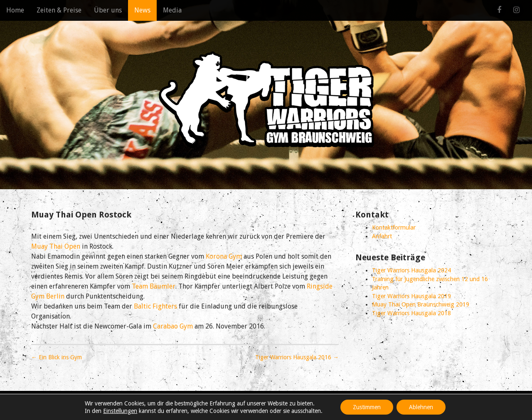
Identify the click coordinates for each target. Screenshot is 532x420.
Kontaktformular (394, 227)
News (142, 10)
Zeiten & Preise (59, 10)
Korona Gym (224, 256)
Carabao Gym (173, 326)
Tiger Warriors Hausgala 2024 (411, 270)
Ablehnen (421, 407)
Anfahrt (382, 236)
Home (15, 10)
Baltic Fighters (155, 306)
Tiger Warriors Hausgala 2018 (411, 313)
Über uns (108, 10)
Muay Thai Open (56, 246)
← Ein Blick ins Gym (57, 357)
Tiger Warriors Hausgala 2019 (411, 296)
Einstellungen (120, 411)
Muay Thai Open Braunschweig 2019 (421, 304)
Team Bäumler (154, 286)
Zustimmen (367, 407)
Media (172, 10)
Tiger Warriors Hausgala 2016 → (297, 357)
